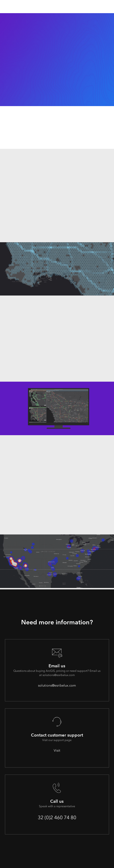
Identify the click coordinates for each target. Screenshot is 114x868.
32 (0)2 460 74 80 (57, 817)
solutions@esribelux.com (57, 686)
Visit (57, 751)
